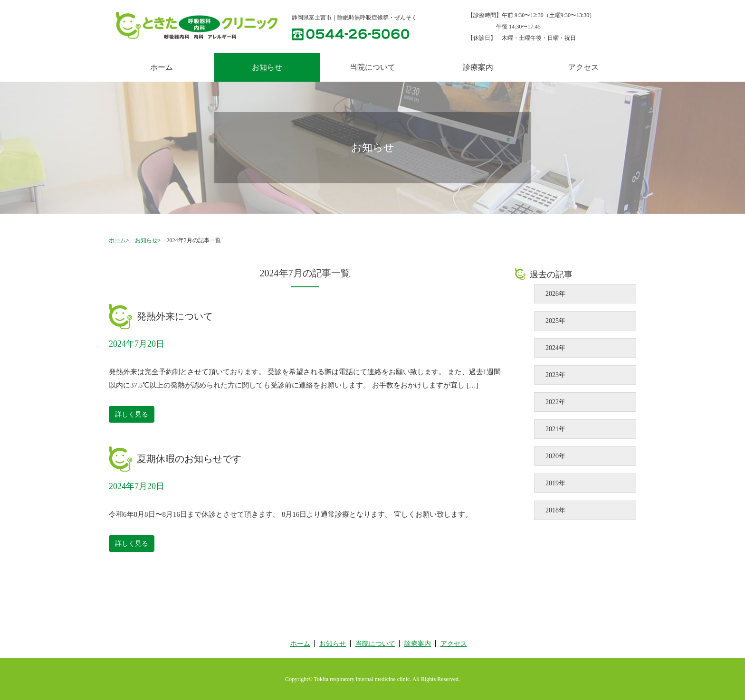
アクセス (583, 67)
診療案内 (478, 67)
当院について (372, 67)
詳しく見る (132, 414)
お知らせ (146, 240)
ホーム (162, 67)
